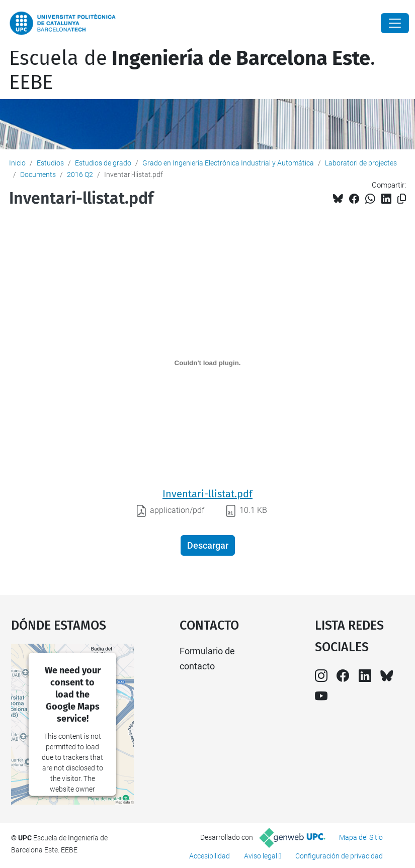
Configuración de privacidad (339, 856)
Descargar (208, 545)
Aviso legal (261, 856)
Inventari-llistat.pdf (207, 494)
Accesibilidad (210, 856)
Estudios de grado (103, 163)
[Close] (395, 23)
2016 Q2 (80, 175)
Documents (38, 175)
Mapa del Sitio (361, 837)
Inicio (17, 163)
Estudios (50, 163)
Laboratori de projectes (361, 163)
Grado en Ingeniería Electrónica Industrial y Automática (228, 163)
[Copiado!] (402, 199)
